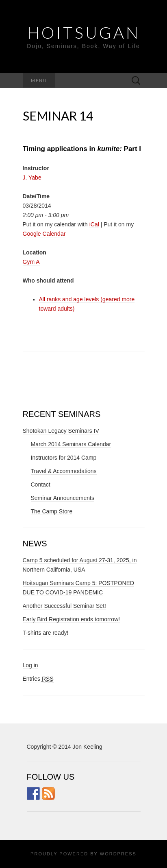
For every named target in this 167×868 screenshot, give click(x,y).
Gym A (31, 262)
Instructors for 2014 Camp (64, 458)
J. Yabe (32, 178)
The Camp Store (52, 511)
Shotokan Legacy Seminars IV (61, 431)
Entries (38, 679)
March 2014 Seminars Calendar (71, 444)
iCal (94, 224)
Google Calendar (44, 234)
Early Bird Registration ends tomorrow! (72, 619)
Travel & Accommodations (64, 471)
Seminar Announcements (63, 498)
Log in (30, 665)
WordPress (118, 854)
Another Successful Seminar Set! (64, 606)
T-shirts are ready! (46, 633)
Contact (41, 484)
